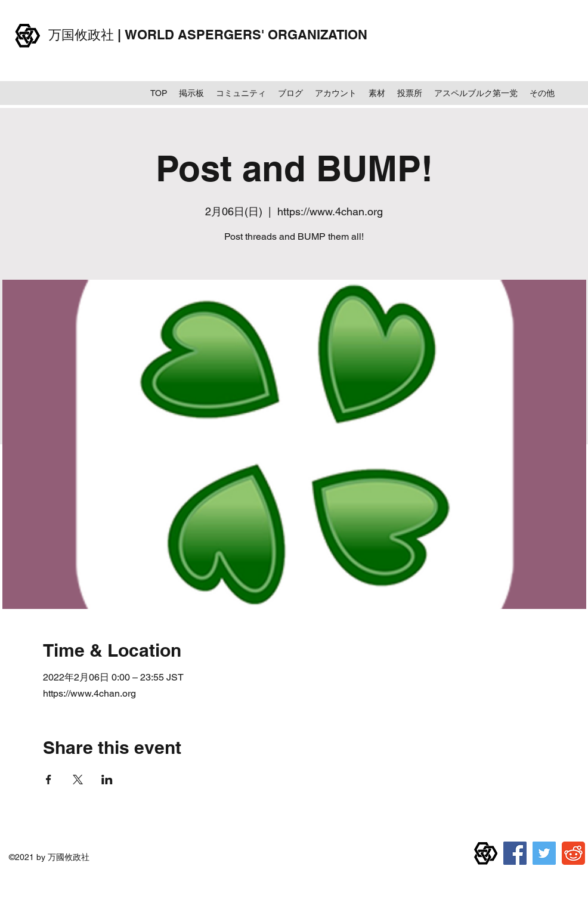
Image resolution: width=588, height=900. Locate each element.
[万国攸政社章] (486, 853)
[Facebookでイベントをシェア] (49, 780)
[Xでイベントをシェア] (78, 780)
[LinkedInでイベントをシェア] (107, 780)
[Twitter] (544, 853)
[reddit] (573, 853)
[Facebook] (515, 853)
